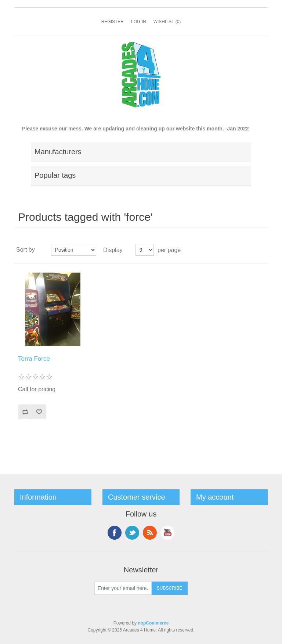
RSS (150, 533)
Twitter (132, 533)
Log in (139, 22)
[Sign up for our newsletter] (123, 588)
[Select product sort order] (74, 250)
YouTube (167, 533)
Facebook (115, 533)
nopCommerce (153, 623)
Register (113, 22)
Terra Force (34, 359)
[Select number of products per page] (145, 250)
